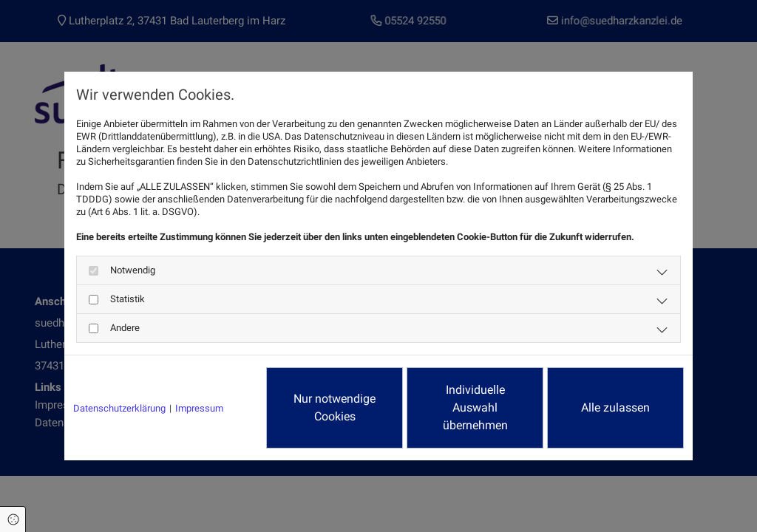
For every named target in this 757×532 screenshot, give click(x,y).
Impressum (199, 408)
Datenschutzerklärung (119, 408)
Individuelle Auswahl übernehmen (475, 407)
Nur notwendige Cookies (335, 407)
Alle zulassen (615, 407)
